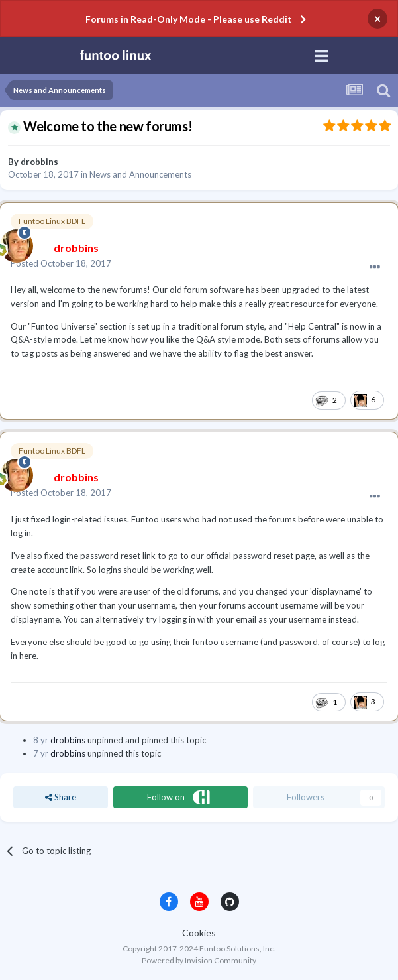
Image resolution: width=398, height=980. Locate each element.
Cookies (199, 933)
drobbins (39, 162)
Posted (61, 263)
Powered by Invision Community (199, 960)
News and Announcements (140, 174)
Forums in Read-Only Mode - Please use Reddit (189, 19)
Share (61, 797)
